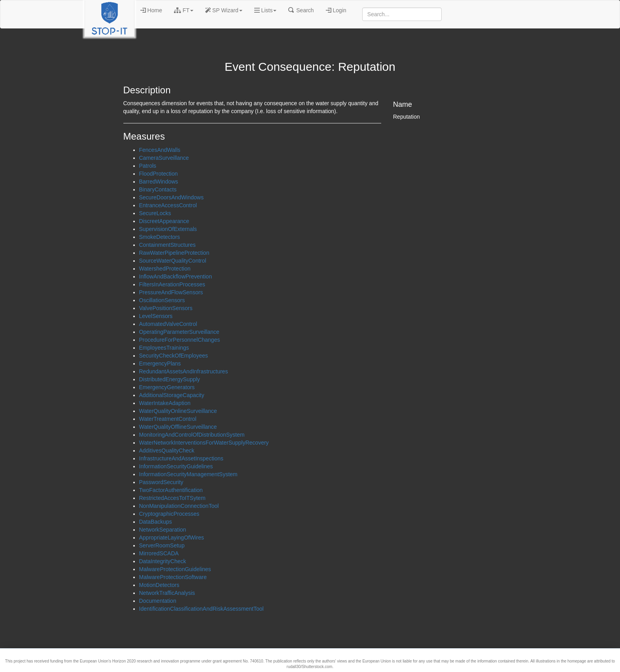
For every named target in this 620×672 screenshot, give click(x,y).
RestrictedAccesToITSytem (172, 498)
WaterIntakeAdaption (165, 403)
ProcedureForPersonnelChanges (180, 340)
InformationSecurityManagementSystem (188, 474)
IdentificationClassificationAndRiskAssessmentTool (201, 609)
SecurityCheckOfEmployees (174, 356)
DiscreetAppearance (164, 221)
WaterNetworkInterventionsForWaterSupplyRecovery (204, 443)
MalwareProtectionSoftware (173, 577)
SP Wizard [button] (224, 10)
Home (151, 10)
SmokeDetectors (160, 237)
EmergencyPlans (160, 363)
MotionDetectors (159, 585)
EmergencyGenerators (167, 387)
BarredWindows (159, 182)
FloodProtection (159, 174)
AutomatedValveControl (168, 324)
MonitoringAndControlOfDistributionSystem (192, 435)
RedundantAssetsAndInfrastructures (184, 371)
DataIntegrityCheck (163, 561)
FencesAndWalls (160, 150)
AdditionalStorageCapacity (172, 395)
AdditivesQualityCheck (167, 451)
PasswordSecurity (161, 482)
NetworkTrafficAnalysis (167, 593)
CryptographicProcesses (169, 514)
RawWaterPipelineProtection (174, 253)
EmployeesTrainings (164, 348)
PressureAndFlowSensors (171, 292)
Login (336, 10)
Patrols (148, 166)
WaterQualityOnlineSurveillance (178, 411)
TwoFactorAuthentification (171, 490)
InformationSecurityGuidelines (176, 466)
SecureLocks (155, 213)
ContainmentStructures (167, 245)
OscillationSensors (162, 300)
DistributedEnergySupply (170, 379)
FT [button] (184, 10)
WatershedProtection (165, 269)
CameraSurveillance (164, 158)
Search (301, 10)
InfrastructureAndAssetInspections (181, 458)
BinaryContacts (158, 189)
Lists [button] (266, 10)
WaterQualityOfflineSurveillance (178, 427)
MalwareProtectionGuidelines (175, 569)
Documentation (158, 601)
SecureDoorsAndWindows (171, 197)
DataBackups (156, 522)
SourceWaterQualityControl (173, 261)
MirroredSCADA (159, 553)
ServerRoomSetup (162, 545)
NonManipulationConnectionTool (179, 506)
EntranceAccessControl (168, 205)
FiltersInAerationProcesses (172, 284)
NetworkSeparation (163, 530)
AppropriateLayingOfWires (172, 538)
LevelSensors (156, 316)
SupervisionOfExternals (168, 229)
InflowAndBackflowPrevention (176, 276)
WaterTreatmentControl (168, 419)
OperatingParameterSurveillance (179, 332)
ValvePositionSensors (166, 308)
